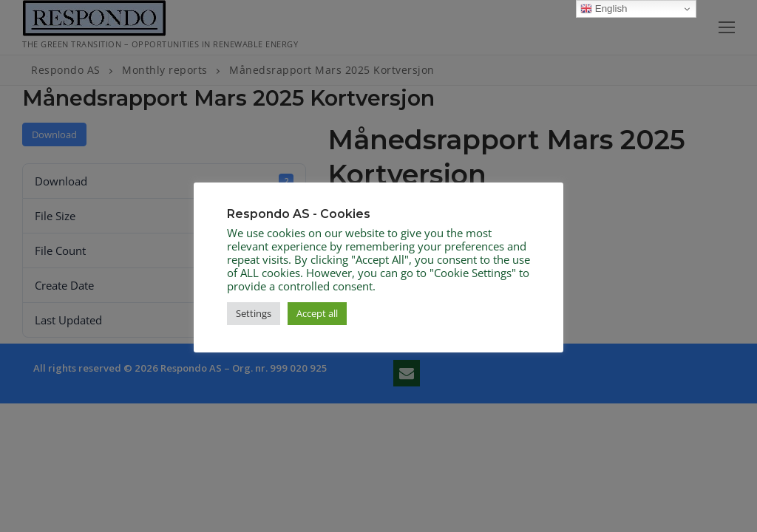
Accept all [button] (317, 313)
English (604, 9)
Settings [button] (254, 313)
